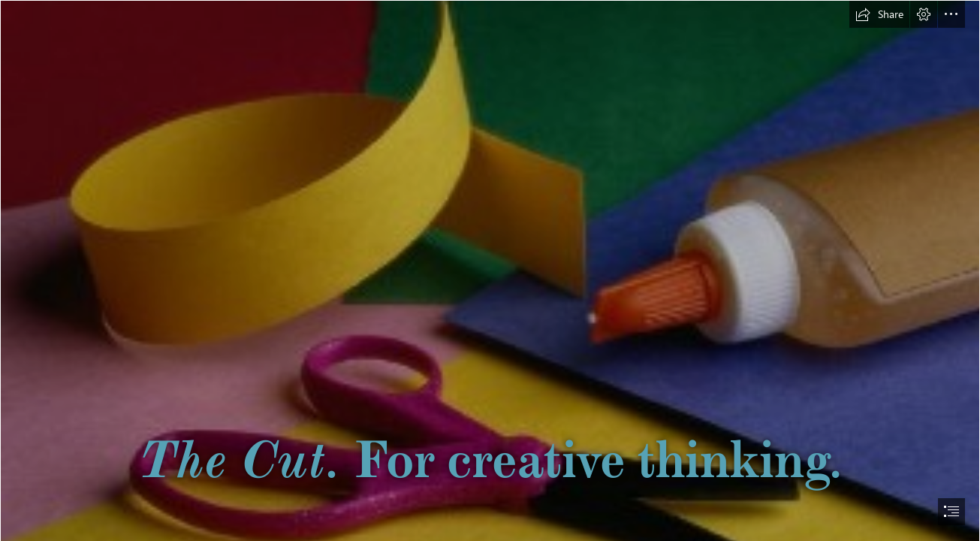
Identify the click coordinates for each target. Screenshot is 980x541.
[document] (490, 270)
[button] (879, 14)
